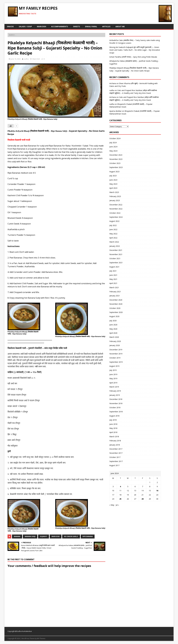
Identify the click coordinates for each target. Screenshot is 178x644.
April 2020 (113, 333)
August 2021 (114, 267)
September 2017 (116, 461)
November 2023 (116, 159)
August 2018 (114, 416)
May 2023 (113, 184)
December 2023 (116, 155)
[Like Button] (11, 126)
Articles (106, 26)
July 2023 (113, 176)
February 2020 (115, 341)
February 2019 (115, 391)
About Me (120, 26)
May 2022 (113, 234)
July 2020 (113, 321)
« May (112, 505)
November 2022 (116, 209)
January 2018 (115, 445)
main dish (56, 536)
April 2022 (113, 238)
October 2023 (115, 163)
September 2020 (116, 312)
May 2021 (113, 279)
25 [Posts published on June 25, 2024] (120, 499)
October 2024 (115, 138)
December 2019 (116, 350)
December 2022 (116, 205)
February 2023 (115, 196)
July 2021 (113, 271)
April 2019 (113, 383)
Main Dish (42, 26)
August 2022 (114, 221)
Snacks (10, 26)
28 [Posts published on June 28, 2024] (143, 499)
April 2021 (113, 283)
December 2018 (116, 399)
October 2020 (115, 308)
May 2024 (113, 151)
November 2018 (116, 403)
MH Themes (41, 638)
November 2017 (116, 453)
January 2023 (115, 200)
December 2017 (116, 449)
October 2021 (115, 258)
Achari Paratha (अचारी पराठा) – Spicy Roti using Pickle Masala (133, 57)
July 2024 (113, 143)
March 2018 (114, 437)
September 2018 (116, 412)
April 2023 (113, 188)
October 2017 (115, 457)
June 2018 (113, 424)
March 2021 (114, 287)
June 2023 (113, 180)
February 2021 (115, 292)
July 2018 (113, 420)
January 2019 (115, 395)
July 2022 (113, 225)
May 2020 (113, 329)
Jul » (117, 505)
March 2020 (114, 337)
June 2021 (113, 275)
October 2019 (115, 358)
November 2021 (116, 254)
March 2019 (114, 387)
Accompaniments (60, 26)
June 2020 (113, 325)
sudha (26, 59)
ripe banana (88, 536)
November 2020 (116, 304)
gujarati (44, 536)
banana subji (30, 536)
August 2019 (114, 366)
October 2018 (115, 407)
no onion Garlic (71, 536)
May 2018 (113, 428)
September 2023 (116, 167)
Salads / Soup (25, 26)
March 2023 (114, 192)
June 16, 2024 (16, 59)
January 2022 (115, 246)
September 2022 (116, 217)
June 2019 (113, 374)
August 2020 (114, 316)
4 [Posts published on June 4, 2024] (120, 486)
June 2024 (113, 147)
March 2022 (114, 242)
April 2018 (113, 432)
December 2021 (116, 250)
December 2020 (116, 300)
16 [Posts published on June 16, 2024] (157, 491)
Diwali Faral (91, 26)
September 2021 (116, 263)
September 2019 (116, 362)
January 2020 (115, 345)
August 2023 (114, 172)
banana (17, 536)
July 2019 (113, 370)
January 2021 (115, 296)
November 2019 (116, 354)
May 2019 (113, 378)
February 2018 (115, 441)
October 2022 (115, 213)
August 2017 (114, 465)
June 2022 (113, 229)
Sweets (77, 26)
